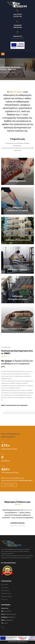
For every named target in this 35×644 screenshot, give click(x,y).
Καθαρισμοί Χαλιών (18, 181)
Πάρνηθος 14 (17, 36)
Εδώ (29, 405)
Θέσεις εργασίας (5, 590)
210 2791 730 (17, 17)
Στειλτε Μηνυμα (9, 485)
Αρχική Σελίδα (5, 584)
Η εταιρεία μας (5, 587)
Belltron (14, 642)
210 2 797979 (17, 14)
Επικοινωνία (4, 599)
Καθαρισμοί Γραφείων (17, 269)
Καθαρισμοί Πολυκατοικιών (17, 240)
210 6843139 (18, 25)
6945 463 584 (17, 27)
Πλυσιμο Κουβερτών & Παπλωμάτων (17, 329)
